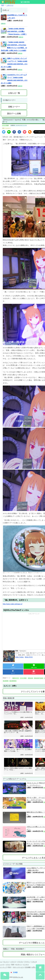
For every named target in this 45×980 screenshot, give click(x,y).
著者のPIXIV (29, 657)
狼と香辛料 (6, 681)
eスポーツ (19, 965)
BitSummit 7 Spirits (39, 678)
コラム (8, 965)
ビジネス (26, 965)
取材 (13, 965)
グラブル (20, 962)
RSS (9, 967)
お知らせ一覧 (14, 93)
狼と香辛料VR (13, 681)
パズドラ (13, 962)
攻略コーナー (14, 107)
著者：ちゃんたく (6, 128)
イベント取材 (5, 125)
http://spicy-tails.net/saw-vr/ (13, 604)
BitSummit (30, 678)
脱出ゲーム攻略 (14, 114)
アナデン (27, 962)
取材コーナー (16, 678)
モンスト (6, 962)
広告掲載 (28, 967)
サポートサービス (18, 967)
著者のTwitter (19, 657)
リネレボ (34, 962)
